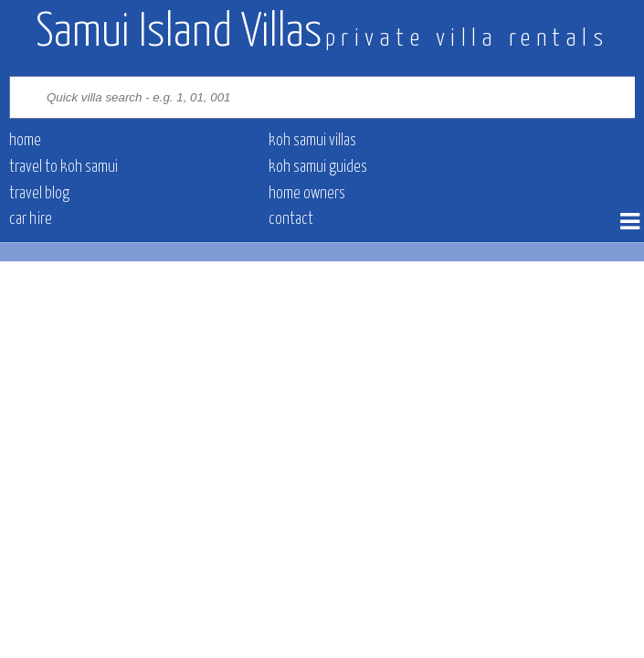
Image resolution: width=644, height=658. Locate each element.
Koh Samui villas (312, 141)
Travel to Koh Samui (63, 167)
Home (25, 141)
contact (291, 219)
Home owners (307, 194)
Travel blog (39, 194)
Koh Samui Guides (318, 167)
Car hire (31, 219)
